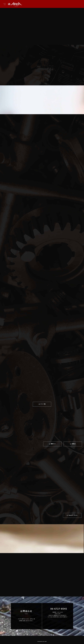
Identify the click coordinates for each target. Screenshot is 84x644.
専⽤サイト (53, 444)
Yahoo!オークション (73, 515)
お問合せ (74, 444)
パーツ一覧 (43, 404)
